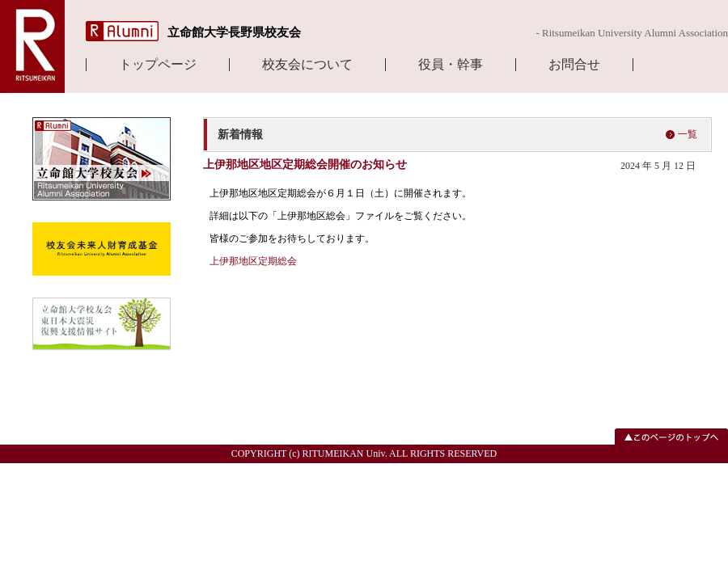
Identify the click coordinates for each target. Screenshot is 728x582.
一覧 (688, 134)
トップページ (158, 65)
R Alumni (122, 31)
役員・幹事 (451, 65)
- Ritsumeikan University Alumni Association (632, 33)
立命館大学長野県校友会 (234, 32)
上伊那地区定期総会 (253, 261)
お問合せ (574, 65)
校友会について (307, 65)
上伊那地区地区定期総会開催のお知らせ (305, 164)
